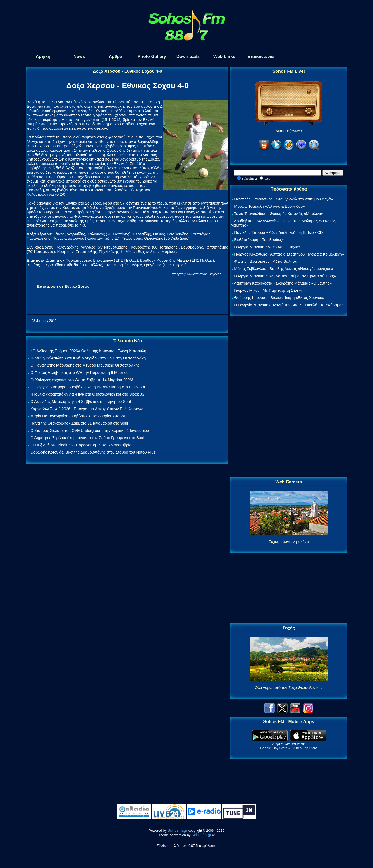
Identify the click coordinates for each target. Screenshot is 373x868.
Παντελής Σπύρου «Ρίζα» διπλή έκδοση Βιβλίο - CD (278, 232)
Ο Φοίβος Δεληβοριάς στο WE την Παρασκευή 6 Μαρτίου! (80, 372)
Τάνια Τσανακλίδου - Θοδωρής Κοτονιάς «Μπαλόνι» (279, 213)
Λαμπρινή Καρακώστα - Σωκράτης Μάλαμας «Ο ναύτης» (283, 283)
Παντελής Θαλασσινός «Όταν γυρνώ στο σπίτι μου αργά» (284, 199)
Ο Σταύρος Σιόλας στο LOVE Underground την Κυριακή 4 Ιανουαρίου (90, 430)
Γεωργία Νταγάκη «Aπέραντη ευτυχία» (267, 247)
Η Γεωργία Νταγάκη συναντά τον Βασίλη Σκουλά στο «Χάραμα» (289, 305)
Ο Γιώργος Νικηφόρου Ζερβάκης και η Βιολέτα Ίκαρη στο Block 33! (88, 387)
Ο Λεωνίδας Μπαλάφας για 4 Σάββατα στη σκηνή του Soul (81, 401)
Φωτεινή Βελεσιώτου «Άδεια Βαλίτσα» (267, 261)
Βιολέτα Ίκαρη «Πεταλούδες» (259, 240)
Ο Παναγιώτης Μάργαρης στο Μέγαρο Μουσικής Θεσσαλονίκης (85, 365)
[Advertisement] (289, 397)
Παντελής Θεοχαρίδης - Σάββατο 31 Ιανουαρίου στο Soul (79, 423)
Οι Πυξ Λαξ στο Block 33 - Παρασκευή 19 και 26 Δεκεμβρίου (82, 445)
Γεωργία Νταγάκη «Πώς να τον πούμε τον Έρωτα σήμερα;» (285, 276)
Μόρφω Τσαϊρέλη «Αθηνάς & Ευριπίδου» (269, 206)
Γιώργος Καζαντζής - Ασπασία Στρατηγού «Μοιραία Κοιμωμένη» (289, 254)
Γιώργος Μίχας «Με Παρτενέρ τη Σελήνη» (270, 290)
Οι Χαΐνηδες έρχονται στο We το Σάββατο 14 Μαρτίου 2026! (82, 380)
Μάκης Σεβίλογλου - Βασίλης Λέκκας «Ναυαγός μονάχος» (284, 269)
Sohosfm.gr (178, 830)
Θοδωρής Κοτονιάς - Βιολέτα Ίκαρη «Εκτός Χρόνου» (279, 298)
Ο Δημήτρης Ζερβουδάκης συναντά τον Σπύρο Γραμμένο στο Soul (87, 438)
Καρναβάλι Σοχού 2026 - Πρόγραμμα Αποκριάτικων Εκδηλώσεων (87, 409)
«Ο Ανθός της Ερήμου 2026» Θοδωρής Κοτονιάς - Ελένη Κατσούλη (88, 351)
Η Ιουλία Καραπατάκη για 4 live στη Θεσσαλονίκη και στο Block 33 (87, 394)
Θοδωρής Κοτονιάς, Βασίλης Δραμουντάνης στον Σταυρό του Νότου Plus (93, 452)
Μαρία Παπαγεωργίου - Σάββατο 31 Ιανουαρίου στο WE (78, 416)
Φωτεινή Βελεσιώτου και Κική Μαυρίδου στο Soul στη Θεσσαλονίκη (88, 358)
